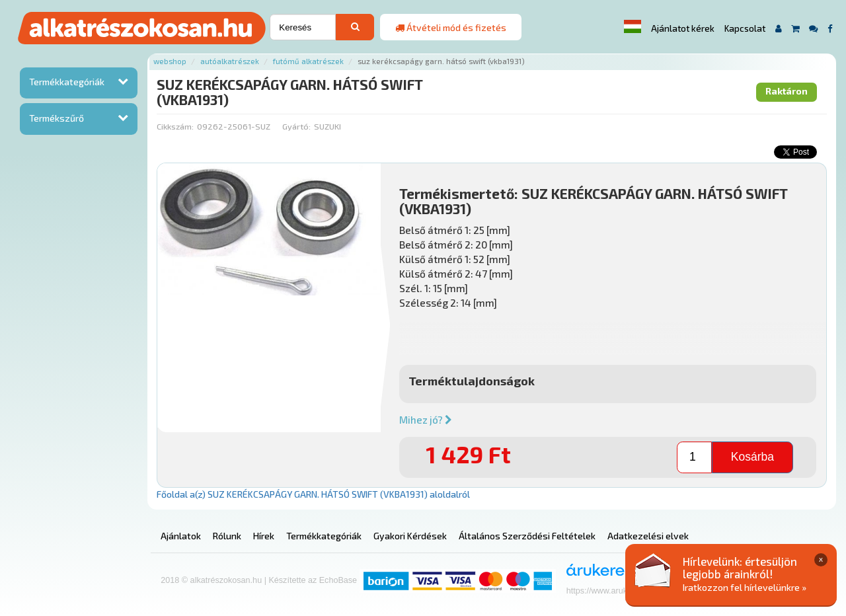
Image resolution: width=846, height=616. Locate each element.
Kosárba (752, 457)
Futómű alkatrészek (308, 61)
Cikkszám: (175, 126)
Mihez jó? (426, 420)
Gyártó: (296, 126)
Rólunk (227, 536)
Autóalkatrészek (230, 61)
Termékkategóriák (67, 82)
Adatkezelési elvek (648, 536)
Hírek (264, 536)
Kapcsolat (745, 28)
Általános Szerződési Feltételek (527, 536)
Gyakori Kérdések (410, 536)
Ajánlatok (181, 536)
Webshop (170, 61)
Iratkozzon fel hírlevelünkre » (745, 587)
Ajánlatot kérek (683, 28)
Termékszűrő (57, 118)
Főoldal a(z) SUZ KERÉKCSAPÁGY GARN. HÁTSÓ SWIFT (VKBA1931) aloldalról (313, 494)
